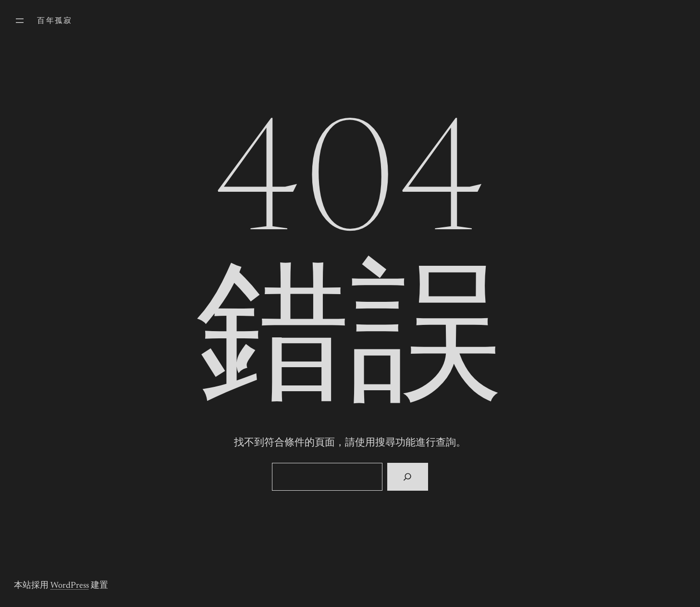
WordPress (70, 586)
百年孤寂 (55, 21)
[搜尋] (408, 477)
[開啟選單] (20, 21)
